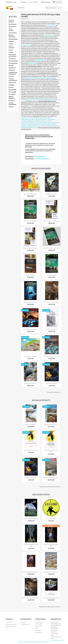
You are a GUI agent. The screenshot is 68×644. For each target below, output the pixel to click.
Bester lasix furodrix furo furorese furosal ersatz (40, 78)
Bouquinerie (13, 90)
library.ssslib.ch (51, 25)
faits (30, 106)
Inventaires (12, 59)
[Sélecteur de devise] (36, 2)
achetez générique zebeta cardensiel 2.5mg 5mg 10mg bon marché (40, 125)
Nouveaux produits (11, 624)
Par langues (12, 92)
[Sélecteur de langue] (24, 2)
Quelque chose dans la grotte (51, 451)
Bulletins (11, 41)
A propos (21, 8)
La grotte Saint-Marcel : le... (30, 329)
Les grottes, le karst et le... (52, 302)
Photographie (13, 63)
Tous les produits (54, 392)
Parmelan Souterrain (30, 383)
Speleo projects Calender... (51, 572)
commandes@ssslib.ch (42, 159)
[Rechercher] (54, 8)
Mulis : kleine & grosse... (30, 194)
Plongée (11, 66)
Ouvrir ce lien (33, 63)
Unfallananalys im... (52, 275)
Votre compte (41, 619)
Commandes (39, 626)
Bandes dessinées (12, 36)
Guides (11, 52)
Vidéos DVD (12, 83)
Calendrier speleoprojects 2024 (51, 545)
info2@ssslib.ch (40, 157)
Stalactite (12, 70)
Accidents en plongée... (30, 221)
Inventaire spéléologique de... (31, 519)
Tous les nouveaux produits (50, 487)
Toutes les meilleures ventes (50, 607)
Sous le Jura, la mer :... (31, 424)
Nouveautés (13, 24)
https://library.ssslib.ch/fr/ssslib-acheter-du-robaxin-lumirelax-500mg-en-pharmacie (38, 120)
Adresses (38, 630)
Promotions (9, 622)
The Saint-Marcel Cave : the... (52, 356)
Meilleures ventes (11, 626)
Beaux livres (13, 27)
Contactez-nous (11, 2)
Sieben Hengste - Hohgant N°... (52, 221)
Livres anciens (11, 30)
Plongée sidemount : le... (30, 302)
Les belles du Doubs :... (52, 194)
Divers (11, 50)
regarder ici (37, 118)
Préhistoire (12, 68)
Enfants (11, 87)
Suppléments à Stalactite (13, 73)
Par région (12, 94)
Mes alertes (39, 632)
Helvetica (12, 101)
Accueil (13, 17)
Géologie (11, 85)
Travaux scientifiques (13, 80)
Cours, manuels (11, 47)
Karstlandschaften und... (51, 424)
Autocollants (13, 33)
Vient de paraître (11, 21)
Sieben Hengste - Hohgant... (30, 248)
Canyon (11, 44)
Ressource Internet (27, 118)
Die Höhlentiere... (30, 275)
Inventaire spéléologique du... (51, 478)
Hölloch (11, 107)
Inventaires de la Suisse (12, 55)
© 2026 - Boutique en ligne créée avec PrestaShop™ (34, 642)
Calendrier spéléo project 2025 (31, 545)
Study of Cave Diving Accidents (52, 248)
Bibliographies (13, 39)
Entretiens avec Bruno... (52, 329)
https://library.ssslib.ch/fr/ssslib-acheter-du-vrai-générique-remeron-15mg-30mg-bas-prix (40, 123)
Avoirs (37, 628)
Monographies (13, 61)
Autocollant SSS (51, 519)
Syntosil (11, 76)
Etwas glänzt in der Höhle (31, 450)
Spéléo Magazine (12, 97)
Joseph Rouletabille (12, 104)
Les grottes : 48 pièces (30, 356)
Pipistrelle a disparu (52, 383)
